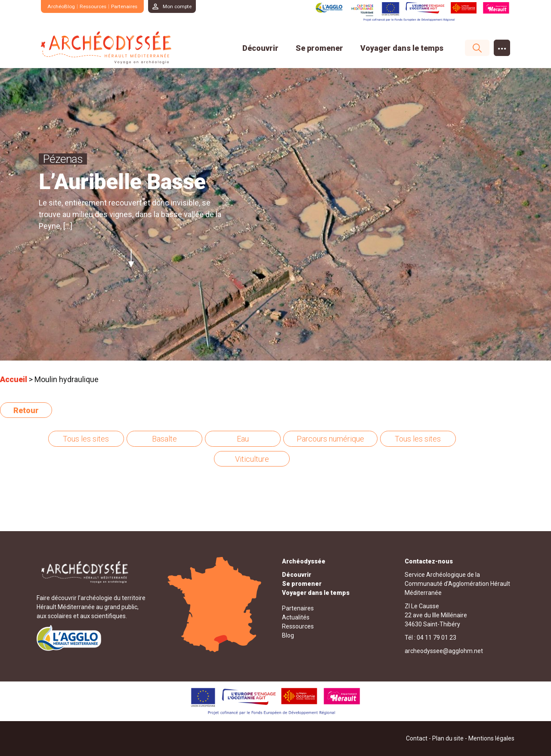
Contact (417, 738)
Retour (26, 410)
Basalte (164, 439)
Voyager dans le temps (402, 48)
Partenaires (130, 6)
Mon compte (186, 6)
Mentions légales (491, 738)
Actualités (296, 617)
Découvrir (260, 48)
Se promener (319, 48)
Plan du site (448, 738)
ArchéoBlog (62, 6)
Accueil (14, 379)
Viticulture (252, 459)
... (502, 46)
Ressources (97, 6)
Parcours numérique (330, 439)
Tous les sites (86, 439)
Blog (288, 635)
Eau (243, 439)
